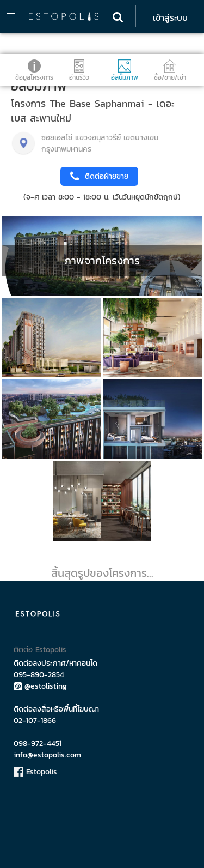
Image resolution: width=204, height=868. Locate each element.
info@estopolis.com (47, 755)
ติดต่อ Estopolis (40, 650)
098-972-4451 (38, 743)
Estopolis (35, 772)
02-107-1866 (35, 721)
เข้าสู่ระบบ (170, 17)
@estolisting (40, 686)
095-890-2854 (39, 675)
